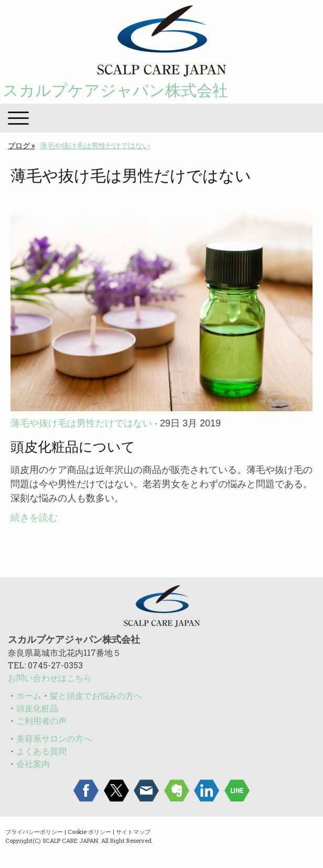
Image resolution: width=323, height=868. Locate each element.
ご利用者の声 (41, 721)
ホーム (29, 695)
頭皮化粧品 (37, 708)
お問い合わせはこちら (50, 678)
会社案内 (33, 763)
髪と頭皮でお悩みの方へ (96, 695)
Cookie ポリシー (89, 832)
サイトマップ (133, 832)
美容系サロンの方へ (54, 738)
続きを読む (34, 518)
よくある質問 (41, 751)
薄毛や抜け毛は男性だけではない (81, 423)
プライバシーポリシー (34, 832)
